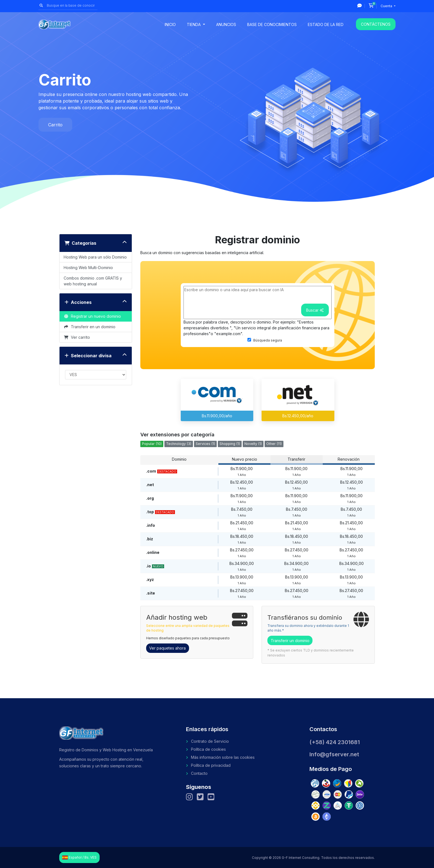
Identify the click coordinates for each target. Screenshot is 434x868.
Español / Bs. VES (79, 857)
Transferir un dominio (290, 641)
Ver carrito (77, 337)
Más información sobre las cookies (223, 757)
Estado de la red (326, 24)
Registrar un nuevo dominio (92, 316)
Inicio (170, 24)
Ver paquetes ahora (167, 648)
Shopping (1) (230, 444)
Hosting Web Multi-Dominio (88, 268)
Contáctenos (376, 24)
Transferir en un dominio (90, 327)
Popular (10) (152, 444)
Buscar (315, 310)
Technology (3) (179, 444)
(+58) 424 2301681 (335, 742)
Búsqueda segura (265, 340)
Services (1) (205, 444)
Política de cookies (208, 749)
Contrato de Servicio (210, 741)
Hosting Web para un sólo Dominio (95, 257)
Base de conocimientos (272, 24)
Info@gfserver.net (334, 754)
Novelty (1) (253, 444)
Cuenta (387, 6)
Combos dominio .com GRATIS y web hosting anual (93, 281)
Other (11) (274, 444)
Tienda (194, 24)
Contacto (199, 773)
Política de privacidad (211, 765)
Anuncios (226, 24)
